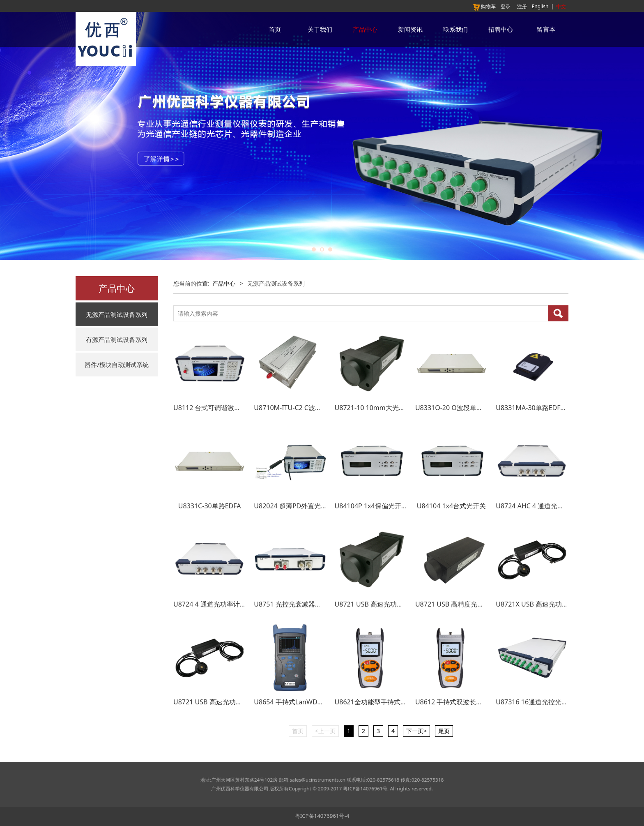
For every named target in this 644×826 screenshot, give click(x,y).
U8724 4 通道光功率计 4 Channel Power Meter (244, 604)
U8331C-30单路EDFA (210, 506)
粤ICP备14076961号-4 (322, 816)
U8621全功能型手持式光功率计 (381, 702)
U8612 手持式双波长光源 (452, 702)
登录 (506, 6)
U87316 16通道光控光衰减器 (538, 702)
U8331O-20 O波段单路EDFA (457, 408)
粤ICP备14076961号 (341, 786)
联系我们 (455, 29)
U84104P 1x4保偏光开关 (371, 506)
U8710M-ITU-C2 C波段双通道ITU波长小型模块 (323, 408)
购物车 (484, 6)
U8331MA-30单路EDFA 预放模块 (544, 408)
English (540, 6)
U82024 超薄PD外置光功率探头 (300, 506)
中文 (561, 6)
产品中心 (365, 29)
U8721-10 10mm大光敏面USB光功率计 (393, 408)
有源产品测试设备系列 (117, 339)
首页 (275, 29)
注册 (522, 6)
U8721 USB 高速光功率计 (211, 702)
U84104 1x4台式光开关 (451, 506)
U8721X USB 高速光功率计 (535, 604)
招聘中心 (501, 29)
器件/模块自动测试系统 (117, 365)
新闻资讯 (410, 29)
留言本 (546, 29)
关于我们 (320, 29)
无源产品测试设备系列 (117, 314)
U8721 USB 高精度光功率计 (456, 604)
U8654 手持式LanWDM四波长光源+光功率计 (320, 702)
